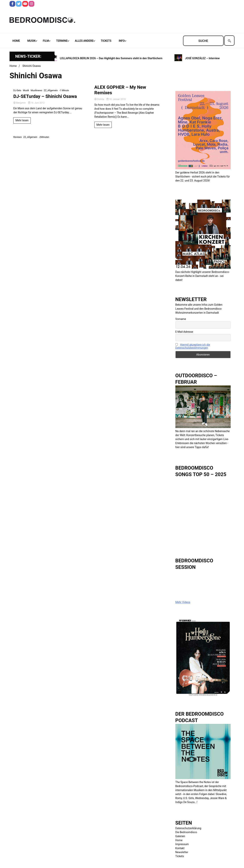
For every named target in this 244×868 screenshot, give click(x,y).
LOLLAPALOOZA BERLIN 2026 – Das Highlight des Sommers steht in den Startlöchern (112, 58)
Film (46, 41)
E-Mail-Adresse (184, 332)
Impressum (182, 844)
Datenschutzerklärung (188, 828)
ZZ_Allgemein (51, 90)
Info (122, 41)
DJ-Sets (17, 90)
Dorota (100, 99)
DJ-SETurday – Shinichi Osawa (45, 96)
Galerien (180, 836)
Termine (62, 41)
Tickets (106, 41)
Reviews (18, 137)
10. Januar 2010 (116, 99)
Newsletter (182, 852)
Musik (31, 41)
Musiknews (37, 90)
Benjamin (20, 103)
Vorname (181, 319)
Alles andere (84, 41)
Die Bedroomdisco (186, 832)
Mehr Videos (183, 602)
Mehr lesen (22, 120)
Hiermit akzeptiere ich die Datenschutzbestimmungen (193, 346)
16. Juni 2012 (36, 103)
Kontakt (180, 848)
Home (16, 41)
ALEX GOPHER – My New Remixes (120, 90)
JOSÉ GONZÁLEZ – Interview (203, 58)
